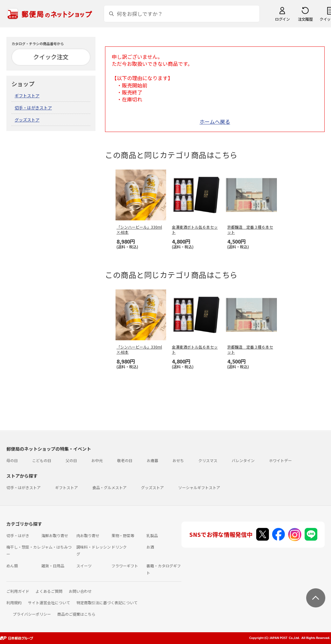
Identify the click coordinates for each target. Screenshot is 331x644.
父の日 (71, 460)
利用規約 (14, 602)
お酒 (150, 547)
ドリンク (119, 547)
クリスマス (208, 460)
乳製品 (152, 535)
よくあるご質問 (49, 591)
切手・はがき (18, 535)
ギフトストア (27, 96)
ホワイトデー (280, 460)
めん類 (12, 566)
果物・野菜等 (123, 535)
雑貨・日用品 (53, 566)
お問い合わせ (80, 591)
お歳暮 (152, 460)
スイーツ (84, 566)
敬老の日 (125, 460)
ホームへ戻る (215, 121)
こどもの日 (42, 460)
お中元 (97, 460)
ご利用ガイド (18, 591)
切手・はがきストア (33, 108)
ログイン (282, 19)
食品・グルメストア (109, 487)
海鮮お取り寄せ (55, 535)
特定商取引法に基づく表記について (107, 602)
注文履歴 (305, 19)
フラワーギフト (125, 566)
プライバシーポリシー (32, 614)
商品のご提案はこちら (76, 614)
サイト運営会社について (49, 602)
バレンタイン (243, 460)
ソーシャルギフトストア (199, 487)
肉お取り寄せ (88, 535)
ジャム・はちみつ (56, 547)
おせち (178, 460)
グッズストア (27, 120)
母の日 (12, 460)
